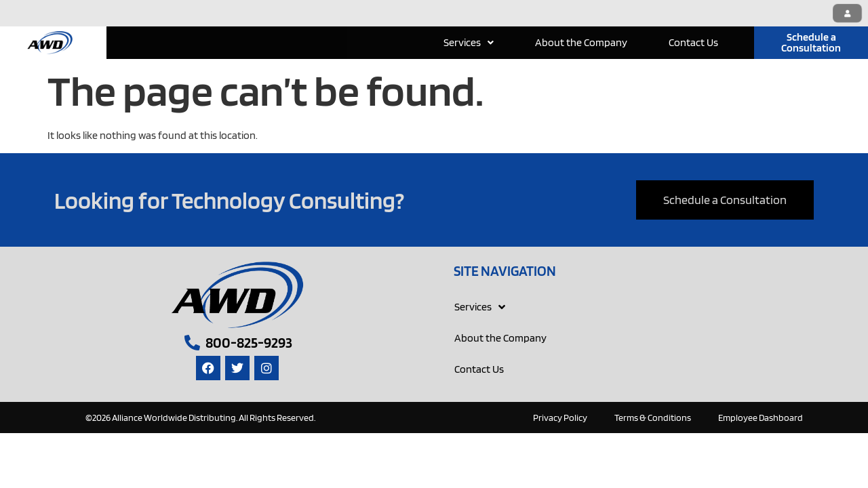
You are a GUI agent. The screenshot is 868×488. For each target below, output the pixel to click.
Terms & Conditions (653, 418)
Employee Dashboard (761, 418)
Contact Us (693, 42)
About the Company (581, 42)
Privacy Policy (560, 418)
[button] (469, 43)
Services (469, 42)
